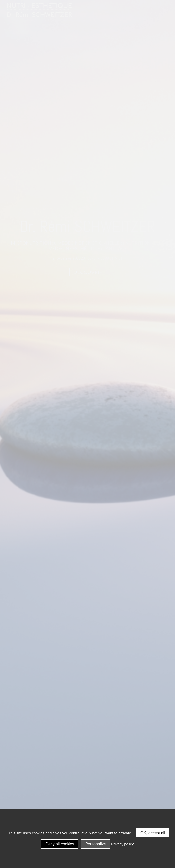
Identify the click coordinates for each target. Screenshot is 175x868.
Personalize (96, 844)
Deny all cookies (60, 844)
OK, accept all (153, 833)
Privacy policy (122, 844)
